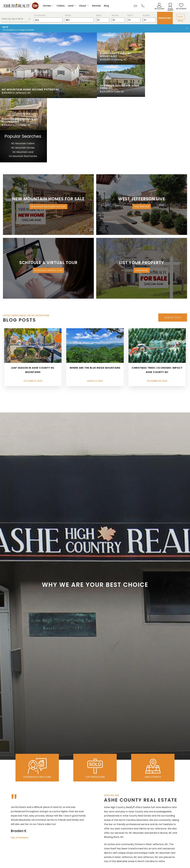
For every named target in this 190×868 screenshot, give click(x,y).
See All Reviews (20, 772)
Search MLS (165, 18)
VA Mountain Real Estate (167, 91)
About (83, 6)
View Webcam (142, 141)
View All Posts (173, 252)
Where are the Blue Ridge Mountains (95, 302)
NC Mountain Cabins (167, 78)
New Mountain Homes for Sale (48, 141)
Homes (47, 6)
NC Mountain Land (167, 86)
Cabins (61, 6)
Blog (106, 6)
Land (71, 6)
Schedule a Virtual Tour (48, 205)
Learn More (142, 205)
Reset (180, 21)
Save (180, 17)
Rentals (96, 6)
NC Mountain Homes (167, 82)
